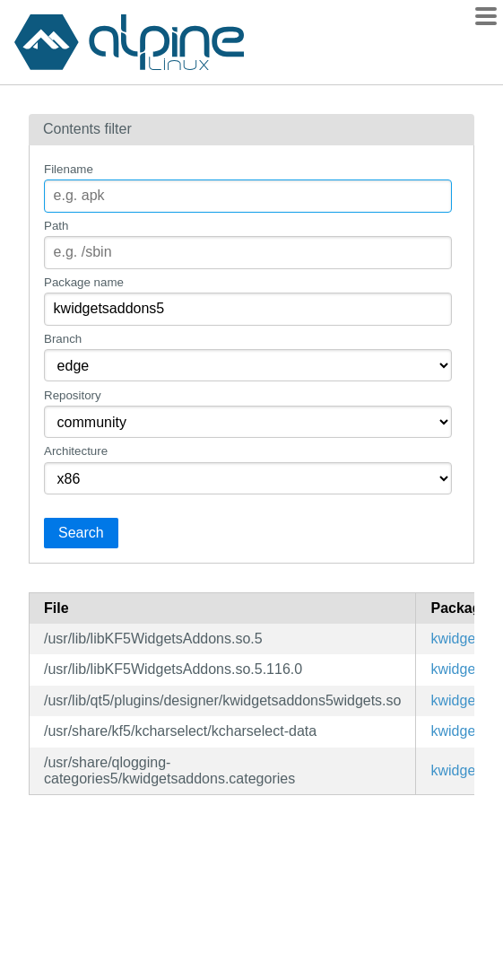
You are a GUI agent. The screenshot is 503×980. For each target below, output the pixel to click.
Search (81, 533)
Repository (73, 395)
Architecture (76, 451)
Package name (84, 282)
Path (56, 226)
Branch (63, 339)
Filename (69, 169)
